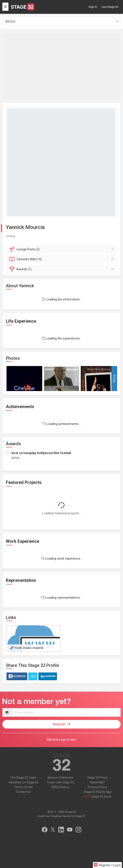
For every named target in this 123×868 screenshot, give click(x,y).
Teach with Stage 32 (60, 782)
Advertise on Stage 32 (23, 782)
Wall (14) (62, 259)
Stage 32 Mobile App (97, 792)
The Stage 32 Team (23, 778)
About (10, 21)
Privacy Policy (97, 787)
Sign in (93, 7)
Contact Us (23, 792)
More (114, 379)
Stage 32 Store (101, 797)
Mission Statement (60, 778)
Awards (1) (62, 269)
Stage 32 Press (97, 778)
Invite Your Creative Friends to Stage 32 (61, 816)
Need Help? (97, 782)
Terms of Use (23, 787)
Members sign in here (61, 740)
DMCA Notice (60, 787)
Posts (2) (62, 249)
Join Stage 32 (110, 7)
